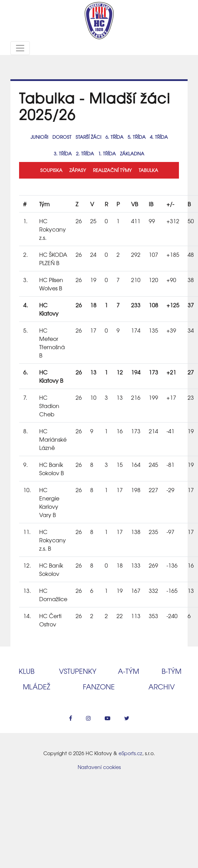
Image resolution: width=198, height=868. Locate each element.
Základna (132, 153)
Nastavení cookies (99, 767)
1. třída (107, 153)
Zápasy (78, 170)
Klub (27, 671)
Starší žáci (88, 137)
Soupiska (51, 170)
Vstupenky (78, 671)
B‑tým (171, 671)
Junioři (39, 137)
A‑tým (128, 671)
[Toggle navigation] (20, 48)
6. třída (114, 137)
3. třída (63, 153)
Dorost (62, 137)
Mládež (37, 686)
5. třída (137, 137)
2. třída (85, 153)
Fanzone (99, 686)
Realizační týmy (112, 170)
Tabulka (148, 170)
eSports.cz (130, 753)
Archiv (162, 686)
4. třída (159, 137)
